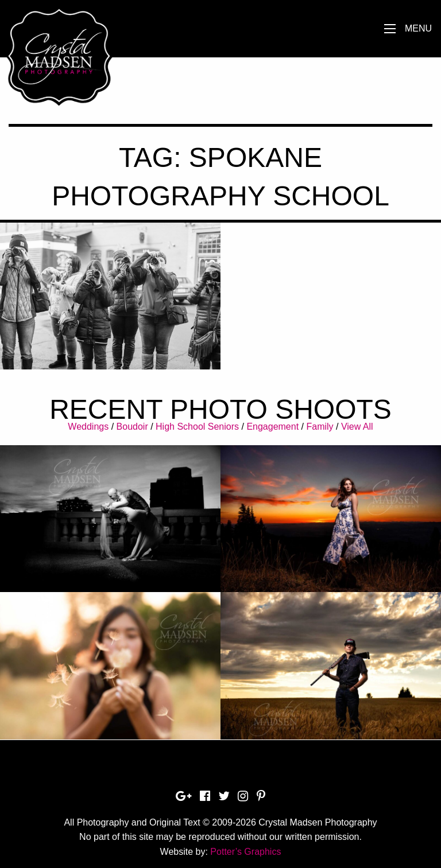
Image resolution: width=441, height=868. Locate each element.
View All (357, 427)
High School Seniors (197, 427)
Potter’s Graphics (245, 852)
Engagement (272, 427)
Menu (418, 28)
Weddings (88, 427)
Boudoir (132, 427)
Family (320, 427)
